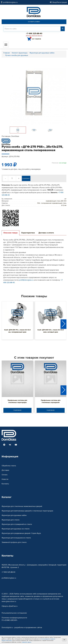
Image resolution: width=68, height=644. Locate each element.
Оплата (4, 475)
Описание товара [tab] (10, 233)
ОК (64, 640)
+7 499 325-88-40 (8, 572)
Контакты (5, 484)
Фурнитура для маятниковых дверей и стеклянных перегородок (27, 511)
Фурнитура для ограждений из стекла (17, 524)
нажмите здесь (27, 642)
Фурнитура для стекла (10, 520)
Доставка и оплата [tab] (46, 233)
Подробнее (17, 410)
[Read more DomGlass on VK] (10, 445)
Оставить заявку (34, 22)
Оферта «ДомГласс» (10, 606)
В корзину (26, 179)
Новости (5, 479)
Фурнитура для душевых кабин (14, 515)
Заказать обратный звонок (34, 36)
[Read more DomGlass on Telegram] (4, 445)
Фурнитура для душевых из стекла (16, 529)
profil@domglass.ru (26, 280)
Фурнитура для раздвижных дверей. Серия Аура (21, 533)
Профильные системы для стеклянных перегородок (17, 401)
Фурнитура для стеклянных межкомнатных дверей (22, 506)
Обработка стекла (9, 466)
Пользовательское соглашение (14, 613)
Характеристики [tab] (28, 233)
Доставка (5, 470)
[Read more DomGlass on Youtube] (16, 445)
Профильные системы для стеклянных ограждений (51, 401)
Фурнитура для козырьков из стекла (16, 538)
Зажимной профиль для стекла (14, 542)
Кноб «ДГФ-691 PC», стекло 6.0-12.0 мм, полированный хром (17, 331)
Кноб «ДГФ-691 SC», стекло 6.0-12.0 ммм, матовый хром (51, 331)
